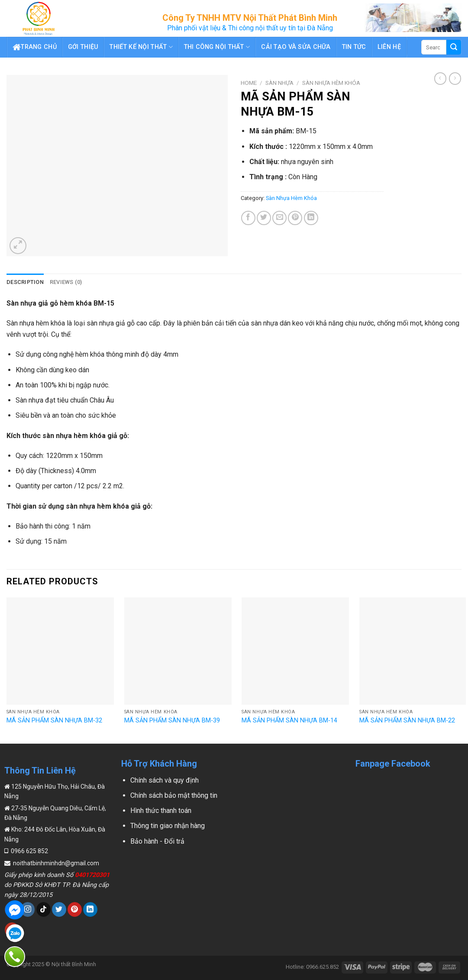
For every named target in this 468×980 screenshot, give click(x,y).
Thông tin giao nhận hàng (168, 826)
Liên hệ (389, 47)
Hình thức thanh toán (161, 811)
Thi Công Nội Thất (217, 47)
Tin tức (354, 47)
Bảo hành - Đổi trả (157, 841)
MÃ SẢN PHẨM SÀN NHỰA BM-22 (407, 720)
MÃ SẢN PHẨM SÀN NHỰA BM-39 (172, 720)
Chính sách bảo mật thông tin (174, 795)
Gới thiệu (83, 47)
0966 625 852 (29, 851)
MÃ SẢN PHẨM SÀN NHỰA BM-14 (289, 720)
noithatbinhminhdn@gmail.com (55, 863)
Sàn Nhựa (279, 83)
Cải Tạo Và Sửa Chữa (296, 47)
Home (249, 83)
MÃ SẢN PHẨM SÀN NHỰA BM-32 (54, 720)
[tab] (25, 282)
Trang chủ (35, 47)
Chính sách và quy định (165, 780)
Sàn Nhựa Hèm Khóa (331, 83)
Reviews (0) (66, 282)
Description (25, 282)
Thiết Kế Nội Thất (141, 47)
